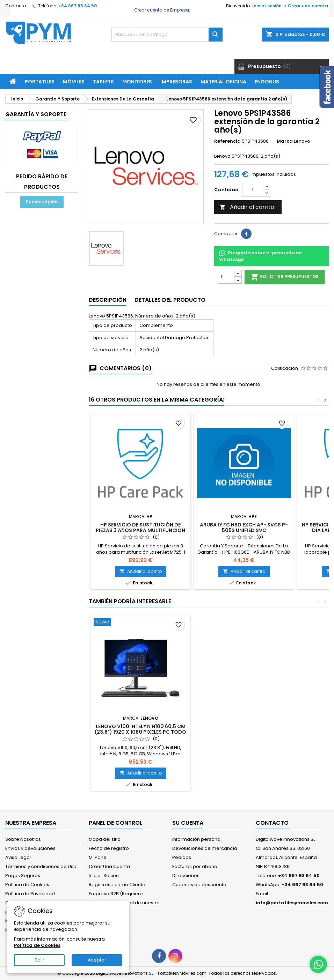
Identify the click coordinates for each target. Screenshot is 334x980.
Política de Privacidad (30, 894)
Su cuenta (188, 823)
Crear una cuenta (308, 6)
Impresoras (176, 82)
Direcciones (186, 876)
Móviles (74, 82)
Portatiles (40, 82)
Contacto (16, 6)
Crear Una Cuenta (109, 866)
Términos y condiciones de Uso (41, 866)
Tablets (103, 82)
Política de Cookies (27, 885)
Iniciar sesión (267, 6)
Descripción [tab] (108, 300)
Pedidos (182, 857)
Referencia (227, 141)
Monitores (137, 82)
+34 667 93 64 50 (78, 6)
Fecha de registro (109, 848)
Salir (39, 960)
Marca (285, 141)
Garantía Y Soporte (36, 114)
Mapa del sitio (105, 839)
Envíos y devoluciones (30, 848)
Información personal (197, 839)
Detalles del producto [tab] (170, 300)
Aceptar (97, 960)
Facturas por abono (195, 866)
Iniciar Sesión (104, 876)
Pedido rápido (42, 202)
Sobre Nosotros (23, 839)
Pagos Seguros (23, 876)
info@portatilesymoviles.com (292, 903)
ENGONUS (267, 82)
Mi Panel (98, 857)
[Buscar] (167, 35)
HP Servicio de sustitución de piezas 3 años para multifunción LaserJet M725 (140, 530)
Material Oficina (223, 82)
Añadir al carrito (247, 207)
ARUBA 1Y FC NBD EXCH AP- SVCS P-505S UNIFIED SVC (244, 528)
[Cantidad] (253, 190)
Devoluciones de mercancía (205, 848)
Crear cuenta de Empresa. (162, 10)
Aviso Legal (18, 857)
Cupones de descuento (199, 885)
